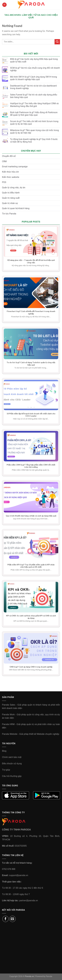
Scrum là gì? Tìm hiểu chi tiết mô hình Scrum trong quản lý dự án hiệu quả (34, 123)
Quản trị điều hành (11, 193)
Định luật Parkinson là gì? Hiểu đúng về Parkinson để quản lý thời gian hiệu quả (34, 114)
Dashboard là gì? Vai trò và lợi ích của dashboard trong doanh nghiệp (33, 87)
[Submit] (57, 42)
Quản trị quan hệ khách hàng (16, 208)
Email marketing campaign (15, 167)
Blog (4, 751)
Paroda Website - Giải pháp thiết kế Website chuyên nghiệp (31, 734)
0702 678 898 (9, 869)
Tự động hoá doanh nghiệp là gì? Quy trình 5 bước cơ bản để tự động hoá (34, 140)
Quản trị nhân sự (10, 203)
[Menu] (4, 5)
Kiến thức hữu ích (10, 172)
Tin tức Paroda (9, 214)
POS (4, 182)
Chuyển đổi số (9, 156)
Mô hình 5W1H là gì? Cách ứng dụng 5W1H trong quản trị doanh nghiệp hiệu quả (34, 78)
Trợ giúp (6, 770)
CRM (4, 161)
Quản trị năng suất (11, 198)
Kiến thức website (11, 177)
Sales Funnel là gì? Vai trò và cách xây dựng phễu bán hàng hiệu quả (34, 96)
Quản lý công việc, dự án (14, 188)
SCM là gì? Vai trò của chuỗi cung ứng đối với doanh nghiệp (35, 69)
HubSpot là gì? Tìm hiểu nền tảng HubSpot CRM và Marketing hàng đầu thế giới (34, 105)
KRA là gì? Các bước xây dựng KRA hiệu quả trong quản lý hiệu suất (34, 60)
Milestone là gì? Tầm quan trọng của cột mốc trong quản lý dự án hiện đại (34, 132)
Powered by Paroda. (44, 976)
